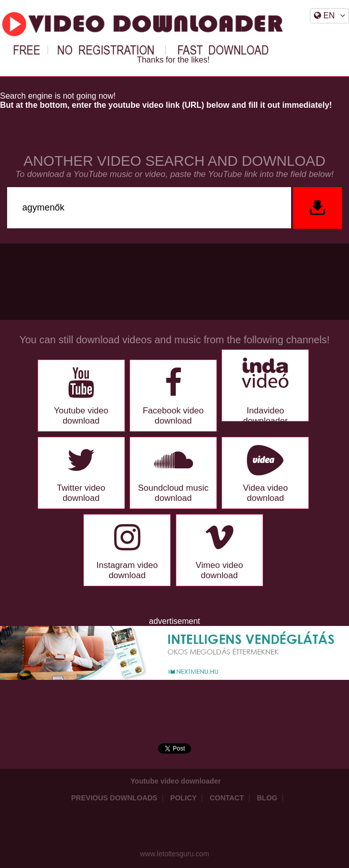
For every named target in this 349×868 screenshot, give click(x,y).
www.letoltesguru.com (174, 854)
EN (329, 16)
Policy (183, 798)
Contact (227, 798)
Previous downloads (114, 798)
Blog (267, 798)
